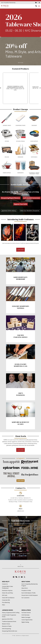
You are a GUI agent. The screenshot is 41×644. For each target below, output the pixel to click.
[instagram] (19, 577)
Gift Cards (5, 595)
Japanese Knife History (9, 211)
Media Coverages (26, 617)
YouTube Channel (26, 613)
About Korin (25, 588)
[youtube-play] (22, 577)
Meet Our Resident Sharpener (30, 211)
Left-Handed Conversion (32, 198)
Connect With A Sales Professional (7, 587)
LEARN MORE (20, 250)
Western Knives (6, 624)
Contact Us (5, 584)
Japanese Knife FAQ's (7, 619)
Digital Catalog (25, 622)
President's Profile (26, 591)
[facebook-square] (14, 577)
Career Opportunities (27, 620)
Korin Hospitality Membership (8, 3)
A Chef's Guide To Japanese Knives (9, 616)
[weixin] (16, 577)
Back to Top (20, 565)
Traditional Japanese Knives (9, 621)
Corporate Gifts (6, 600)
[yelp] (24, 577)
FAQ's (4, 605)
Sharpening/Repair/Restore (10, 198)
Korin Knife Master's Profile (29, 593)
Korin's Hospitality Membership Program (30, 585)
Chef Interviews (26, 615)
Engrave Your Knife (21, 204)
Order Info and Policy (8, 593)
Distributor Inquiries (7, 591)
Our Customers (25, 598)
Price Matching (6, 602)
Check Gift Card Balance (8, 598)
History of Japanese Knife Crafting (11, 613)
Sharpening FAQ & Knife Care (10, 631)
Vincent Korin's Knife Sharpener (30, 595)
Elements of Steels (7, 626)
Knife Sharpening (6, 629)
